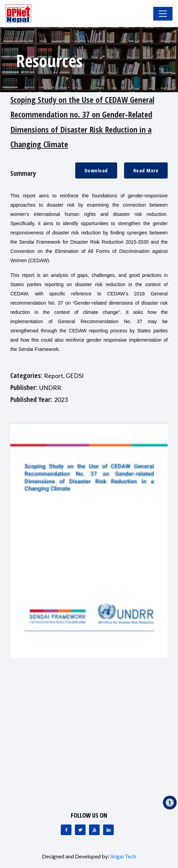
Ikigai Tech (123, 856)
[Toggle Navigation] (163, 14)
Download (96, 170)
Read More (146, 170)
